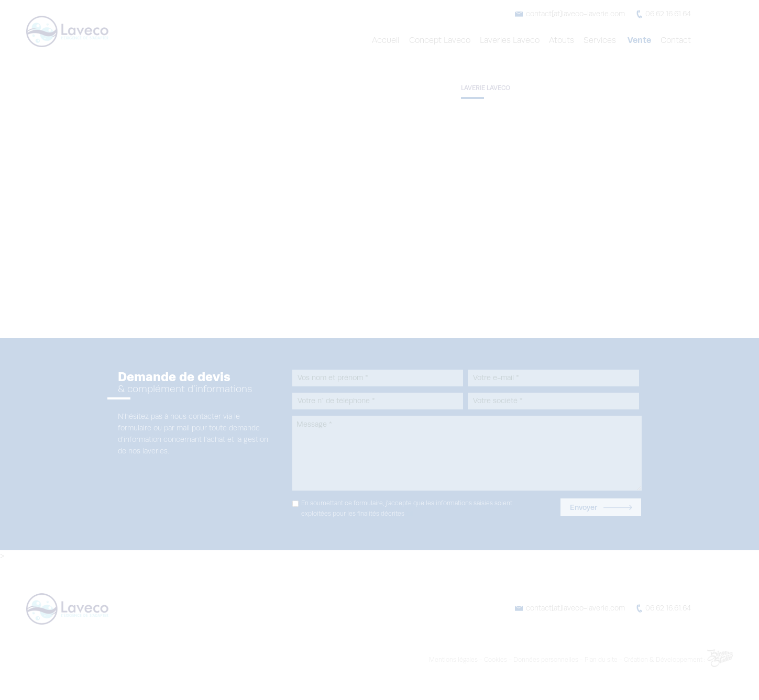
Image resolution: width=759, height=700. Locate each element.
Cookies (528, 660)
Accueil (390, 40)
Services (603, 40)
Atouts (565, 40)
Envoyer (601, 507)
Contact (676, 40)
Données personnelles (576, 660)
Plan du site (630, 660)
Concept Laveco (443, 40)
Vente (640, 40)
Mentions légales (488, 660)
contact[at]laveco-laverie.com (574, 14)
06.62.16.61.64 (667, 14)
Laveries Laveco (514, 40)
